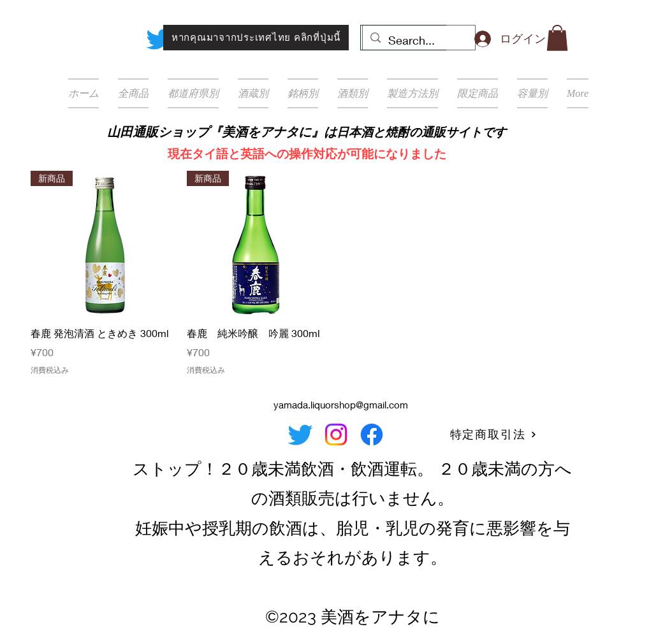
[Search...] (418, 41)
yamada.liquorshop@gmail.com (341, 405)
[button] (557, 38)
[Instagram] (336, 435)
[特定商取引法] (493, 435)
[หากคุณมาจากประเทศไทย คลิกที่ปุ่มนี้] (256, 38)
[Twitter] (159, 39)
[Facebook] (372, 435)
